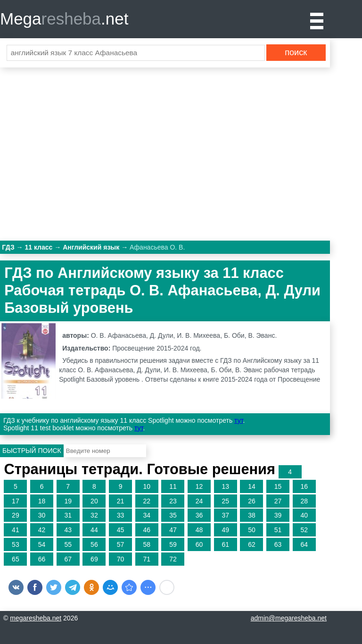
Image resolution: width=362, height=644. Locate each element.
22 (147, 501)
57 (121, 544)
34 (147, 515)
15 (278, 486)
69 (94, 559)
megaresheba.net (36, 618)
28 (304, 501)
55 (68, 544)
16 (304, 486)
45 (121, 530)
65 (16, 559)
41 (16, 530)
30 (42, 515)
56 (94, 544)
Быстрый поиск (32, 451)
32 (94, 515)
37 (225, 515)
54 (42, 544)
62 (252, 544)
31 (68, 515)
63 (278, 544)
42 (42, 530)
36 (199, 515)
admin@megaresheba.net (289, 618)
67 (68, 559)
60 (199, 544)
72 (173, 559)
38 (252, 515)
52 (304, 530)
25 (225, 501)
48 (199, 530)
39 (278, 515)
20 (94, 501)
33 (121, 515)
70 (121, 559)
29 (16, 515)
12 (199, 486)
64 (304, 544)
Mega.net (64, 19)
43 (68, 530)
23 (173, 501)
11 (173, 486)
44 (94, 530)
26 (252, 501)
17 (16, 501)
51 (278, 530)
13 (225, 486)
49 (225, 530)
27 (278, 501)
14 (252, 486)
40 (304, 515)
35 (173, 515)
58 (147, 544)
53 (16, 544)
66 (42, 559)
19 (68, 501)
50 (252, 530)
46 (147, 530)
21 (121, 501)
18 (42, 501)
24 (199, 501)
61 (225, 544)
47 (173, 530)
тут (239, 420)
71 (147, 559)
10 (147, 486)
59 (173, 544)
